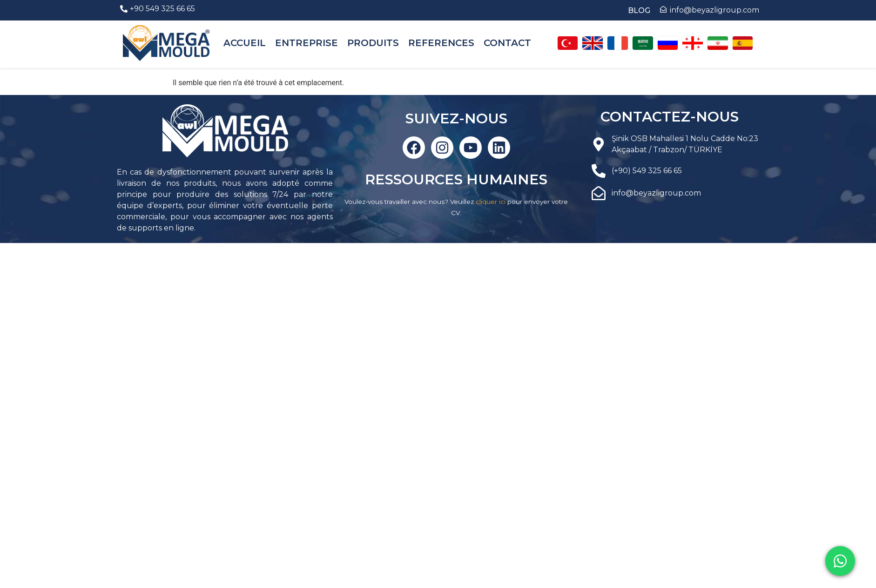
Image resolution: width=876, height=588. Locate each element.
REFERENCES (441, 43)
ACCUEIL (245, 43)
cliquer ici (491, 202)
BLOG (639, 10)
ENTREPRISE (307, 43)
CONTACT (507, 43)
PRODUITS (373, 43)
